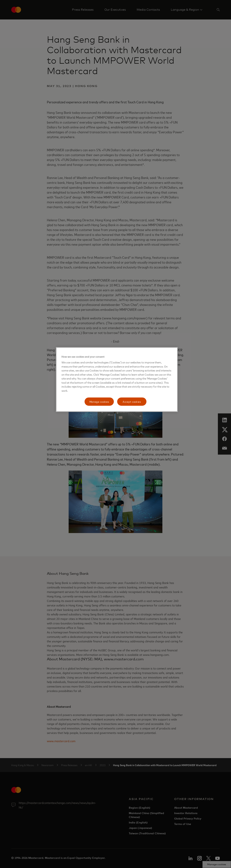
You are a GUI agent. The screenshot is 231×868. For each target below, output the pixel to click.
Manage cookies (99, 402)
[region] (117, 380)
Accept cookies (132, 402)
